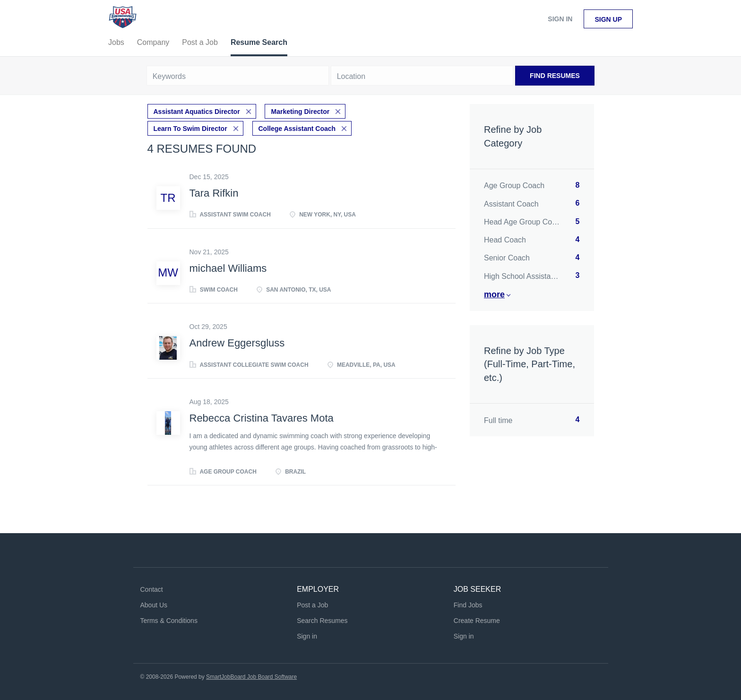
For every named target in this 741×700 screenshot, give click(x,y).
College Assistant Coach (297, 129)
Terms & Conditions (169, 621)
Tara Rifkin (214, 193)
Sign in (560, 19)
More (494, 294)
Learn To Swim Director (190, 129)
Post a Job (312, 605)
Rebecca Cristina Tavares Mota (262, 418)
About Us (154, 605)
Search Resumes (322, 621)
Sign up (608, 19)
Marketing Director (300, 112)
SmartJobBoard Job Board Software (251, 677)
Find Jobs (468, 605)
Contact (152, 589)
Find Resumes (555, 76)
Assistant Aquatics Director (197, 112)
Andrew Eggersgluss (237, 343)
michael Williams (228, 268)
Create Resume (477, 621)
